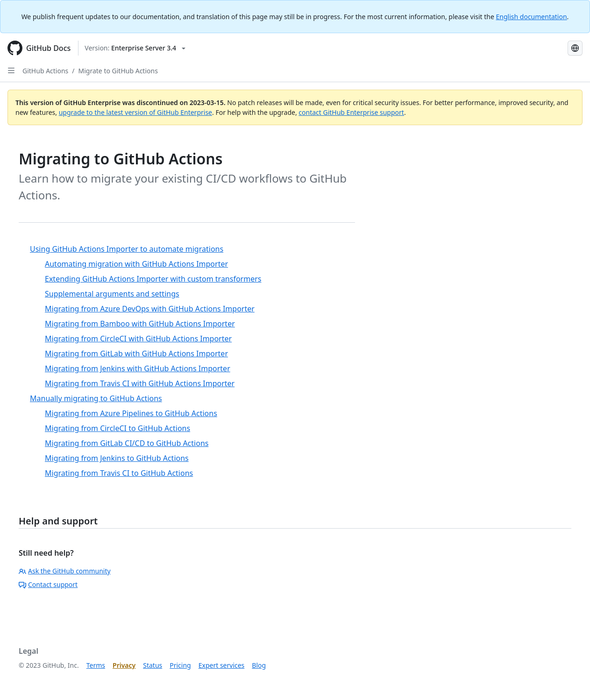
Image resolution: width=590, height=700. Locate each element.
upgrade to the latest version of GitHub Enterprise (135, 112)
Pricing (180, 665)
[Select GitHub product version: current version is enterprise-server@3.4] (135, 48)
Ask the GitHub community (65, 571)
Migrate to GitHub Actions (118, 71)
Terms (96, 665)
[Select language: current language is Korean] (575, 48)
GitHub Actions (45, 71)
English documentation (532, 17)
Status (153, 665)
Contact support (48, 584)
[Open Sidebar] (11, 71)
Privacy (124, 665)
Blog (259, 665)
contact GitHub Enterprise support (351, 112)
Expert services (222, 665)
